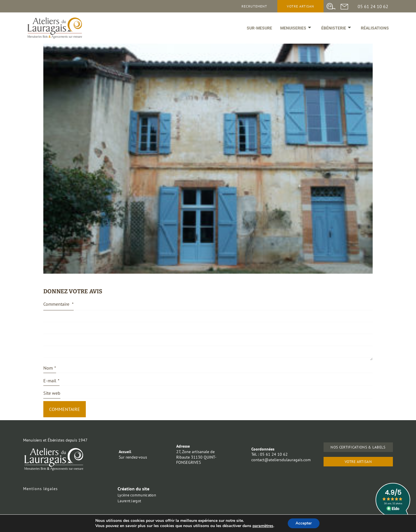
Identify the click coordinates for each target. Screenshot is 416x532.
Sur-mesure (258, 29)
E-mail (51, 381)
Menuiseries (295, 29)
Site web (52, 393)
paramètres (262, 526)
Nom (50, 368)
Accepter (304, 523)
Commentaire (58, 304)
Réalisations (375, 29)
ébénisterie (335, 29)
